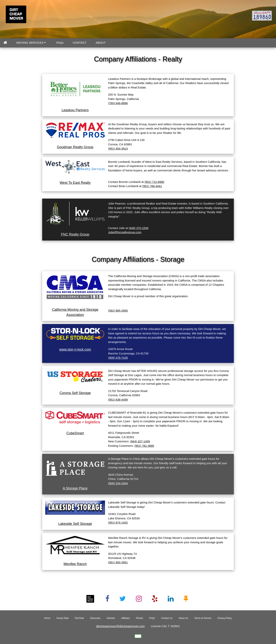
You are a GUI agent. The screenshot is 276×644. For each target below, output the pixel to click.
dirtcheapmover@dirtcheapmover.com (120, 626)
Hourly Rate (63, 618)
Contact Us (167, 618)
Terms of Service (203, 618)
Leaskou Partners (75, 110)
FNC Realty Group (75, 234)
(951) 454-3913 (118, 149)
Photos (139, 618)
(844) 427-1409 (140, 441)
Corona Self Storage (75, 393)
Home (47, 618)
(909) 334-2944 (118, 483)
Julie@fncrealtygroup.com (125, 232)
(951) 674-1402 (118, 522)
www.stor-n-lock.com (75, 349)
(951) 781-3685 (144, 446)
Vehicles (111, 618)
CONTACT (80, 43)
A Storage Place (75, 488)
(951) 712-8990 (154, 182)
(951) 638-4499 (118, 400)
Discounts (95, 618)
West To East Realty (75, 183)
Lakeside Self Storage (75, 524)
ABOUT (101, 43)
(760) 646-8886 (118, 103)
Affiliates (125, 618)
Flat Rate (79, 618)
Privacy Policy (225, 618)
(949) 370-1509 (139, 228)
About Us (183, 618)
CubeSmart (75, 433)
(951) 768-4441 (152, 186)
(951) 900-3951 (118, 562)
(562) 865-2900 (118, 311)
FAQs (60, 43)
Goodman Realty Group (75, 147)
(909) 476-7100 (118, 358)
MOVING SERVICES (31, 43)
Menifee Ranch (75, 564)
